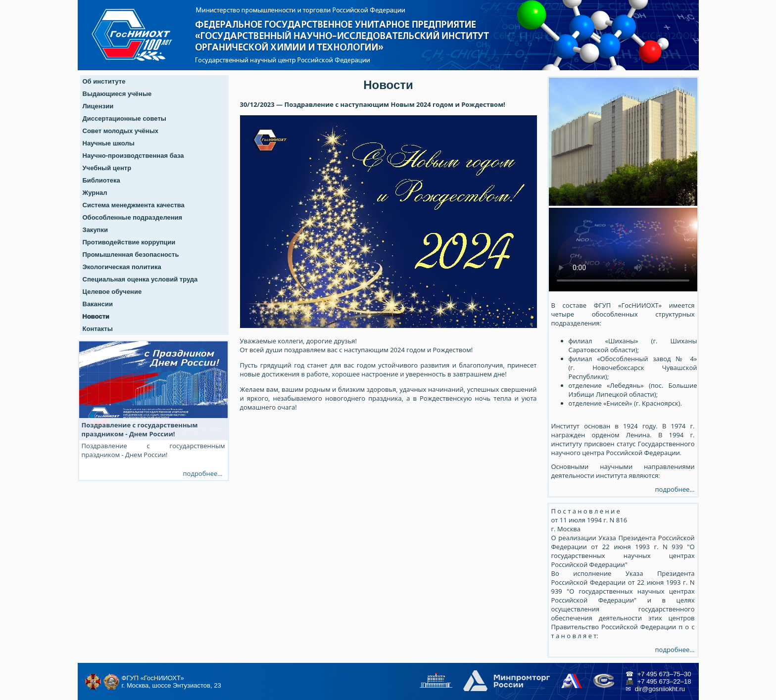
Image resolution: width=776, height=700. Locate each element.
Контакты (98, 329)
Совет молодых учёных (121, 131)
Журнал (95, 193)
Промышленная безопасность (131, 255)
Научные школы (109, 143)
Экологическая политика (122, 267)
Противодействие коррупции (129, 242)
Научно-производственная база (133, 156)
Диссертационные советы (124, 118)
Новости (96, 316)
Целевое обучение (112, 292)
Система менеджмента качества (134, 205)
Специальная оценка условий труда (140, 279)
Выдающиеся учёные (117, 94)
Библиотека (101, 180)
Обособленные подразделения (133, 217)
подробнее (200, 473)
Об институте (104, 81)
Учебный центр (107, 168)
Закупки (95, 230)
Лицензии (98, 106)
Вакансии (98, 304)
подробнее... (675, 489)
